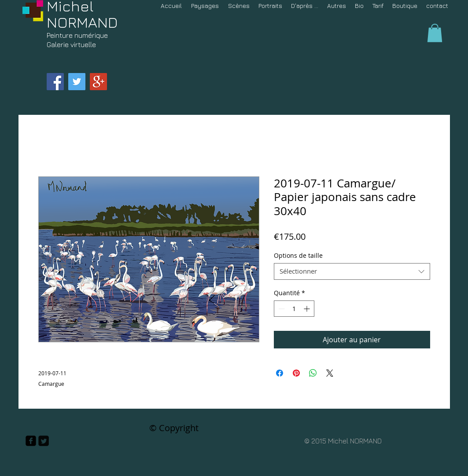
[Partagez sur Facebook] (280, 373)
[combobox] (352, 271)
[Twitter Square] (44, 441)
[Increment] (308, 309)
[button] (435, 33)
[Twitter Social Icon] (77, 82)
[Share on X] (330, 373)
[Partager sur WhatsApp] (313, 373)
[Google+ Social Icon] (98, 82)
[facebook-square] (31, 441)
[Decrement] (281, 309)
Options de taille (298, 255)
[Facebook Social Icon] (55, 82)
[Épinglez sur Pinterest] (296, 373)
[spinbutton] (294, 309)
